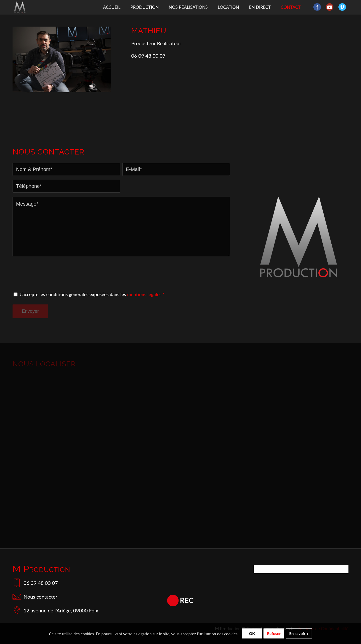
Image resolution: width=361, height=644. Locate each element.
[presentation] (51, 274)
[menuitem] (112, 7)
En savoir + (299, 633)
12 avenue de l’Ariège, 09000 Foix (55, 610)
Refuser (274, 633)
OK (252, 633)
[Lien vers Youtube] (330, 7)
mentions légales (144, 294)
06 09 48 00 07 (35, 583)
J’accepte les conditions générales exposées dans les (92, 294)
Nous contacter (35, 597)
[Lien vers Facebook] (317, 7)
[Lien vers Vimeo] (342, 7)
